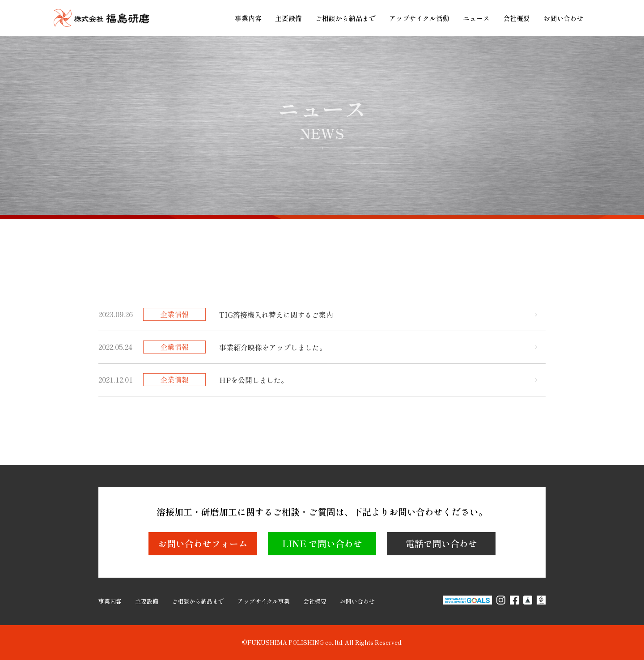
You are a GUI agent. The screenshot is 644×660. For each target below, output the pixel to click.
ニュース (476, 18)
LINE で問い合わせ (322, 543)
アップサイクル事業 (264, 601)
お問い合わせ (563, 18)
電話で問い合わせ (441, 543)
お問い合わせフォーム (203, 543)
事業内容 (248, 18)
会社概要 (517, 18)
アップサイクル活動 (419, 18)
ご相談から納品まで (345, 18)
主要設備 (288, 18)
